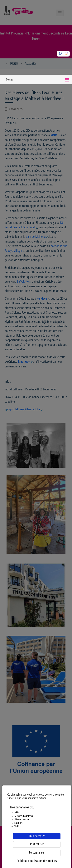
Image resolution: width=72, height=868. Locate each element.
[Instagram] (66, 54)
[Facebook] (60, 54)
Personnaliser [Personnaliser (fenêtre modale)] (37, 853)
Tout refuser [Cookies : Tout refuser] (37, 844)
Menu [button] (9, 80)
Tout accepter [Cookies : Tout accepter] (37, 836)
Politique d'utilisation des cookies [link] (37, 861)
